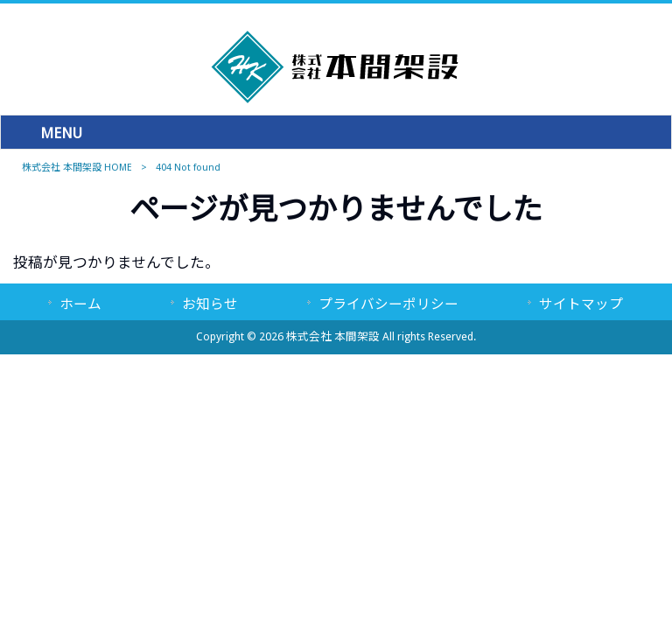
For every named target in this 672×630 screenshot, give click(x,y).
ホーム (80, 304)
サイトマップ (581, 304)
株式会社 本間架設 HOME (77, 168)
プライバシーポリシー (388, 304)
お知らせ (210, 304)
